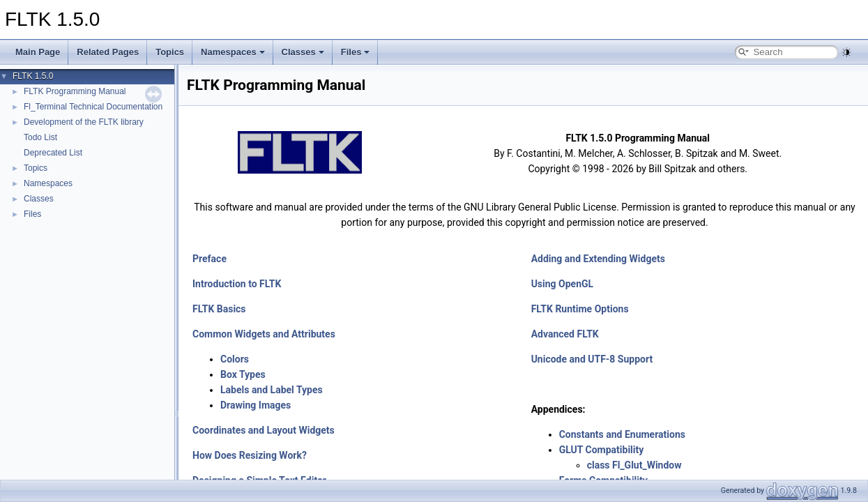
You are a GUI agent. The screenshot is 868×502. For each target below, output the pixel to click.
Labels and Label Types (272, 390)
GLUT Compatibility (602, 450)
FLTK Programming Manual (75, 91)
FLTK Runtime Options (580, 309)
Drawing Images (256, 405)
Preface (210, 259)
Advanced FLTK (565, 334)
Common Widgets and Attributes (264, 334)
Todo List (40, 137)
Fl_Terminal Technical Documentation (93, 107)
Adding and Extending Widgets (598, 259)
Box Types (243, 374)
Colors (235, 359)
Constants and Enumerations (622, 434)
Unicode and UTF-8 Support (592, 359)
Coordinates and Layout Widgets (264, 430)
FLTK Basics (219, 309)
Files (356, 52)
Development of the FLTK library (84, 122)
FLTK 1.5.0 (33, 76)
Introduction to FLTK (237, 284)
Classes (303, 52)
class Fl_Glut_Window (634, 465)
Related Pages (108, 52)
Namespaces (233, 52)
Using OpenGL (563, 284)
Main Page (38, 52)
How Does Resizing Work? (250, 455)
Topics (170, 52)
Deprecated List (53, 153)
